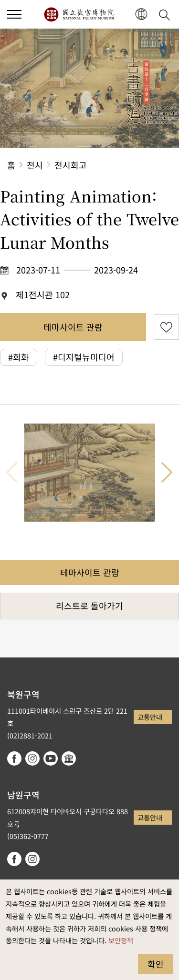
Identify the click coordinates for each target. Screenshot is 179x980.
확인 (156, 964)
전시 (35, 165)
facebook (14, 758)
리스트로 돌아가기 (89, 606)
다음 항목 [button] (167, 473)
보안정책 (121, 940)
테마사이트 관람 (73, 327)
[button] (14, 14)
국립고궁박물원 (79, 14)
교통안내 (150, 717)
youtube (51, 758)
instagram (32, 758)
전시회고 (71, 165)
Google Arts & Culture (69, 758)
